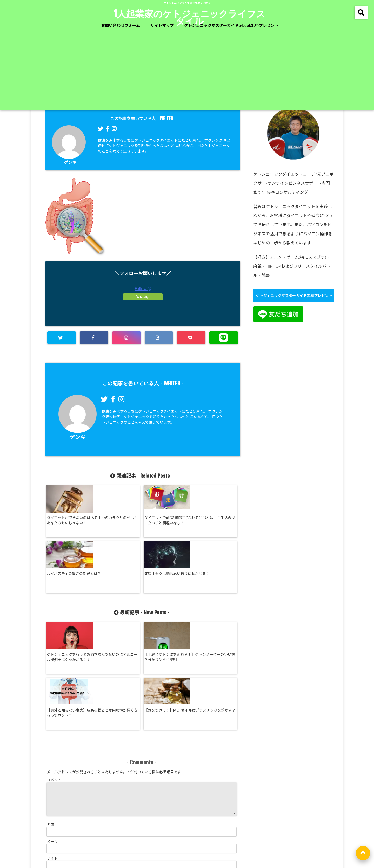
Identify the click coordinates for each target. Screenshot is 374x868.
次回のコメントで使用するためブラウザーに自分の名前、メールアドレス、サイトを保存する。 (125, 788)
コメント (54, 681)
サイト (52, 766)
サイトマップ (162, 25)
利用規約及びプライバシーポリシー (237, 843)
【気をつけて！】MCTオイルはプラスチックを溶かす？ (215, 609)
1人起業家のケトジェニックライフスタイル (190, 17)
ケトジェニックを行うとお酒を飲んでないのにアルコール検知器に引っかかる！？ (69, 612)
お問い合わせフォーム (121, 25)
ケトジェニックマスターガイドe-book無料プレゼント (231, 25)
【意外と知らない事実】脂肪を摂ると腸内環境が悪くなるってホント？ (166, 609)
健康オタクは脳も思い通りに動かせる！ (215, 519)
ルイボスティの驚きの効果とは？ (166, 519)
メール (54, 749)
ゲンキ (70, 162)
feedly (143, 297)
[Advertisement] (187, 71)
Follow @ (143, 288)
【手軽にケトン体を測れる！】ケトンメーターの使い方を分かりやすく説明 (117, 609)
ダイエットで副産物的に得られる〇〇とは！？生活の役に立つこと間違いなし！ (117, 522)
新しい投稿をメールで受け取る (77, 796)
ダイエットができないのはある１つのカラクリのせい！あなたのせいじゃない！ (69, 524)
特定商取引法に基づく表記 (177, 843)
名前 (52, 732)
